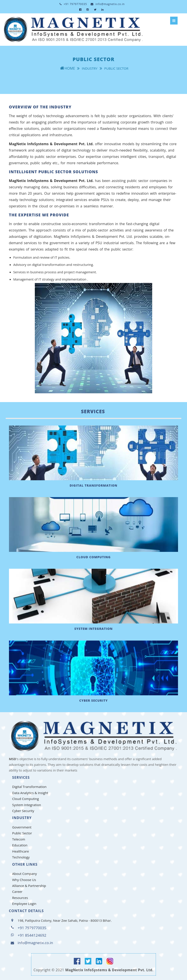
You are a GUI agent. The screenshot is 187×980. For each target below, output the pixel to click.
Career (17, 892)
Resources (20, 898)
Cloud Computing (26, 799)
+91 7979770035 (73, 4)
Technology (21, 857)
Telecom (19, 839)
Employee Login (24, 904)
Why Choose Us (24, 880)
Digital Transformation (29, 787)
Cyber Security (23, 811)
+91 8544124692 (32, 935)
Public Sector (22, 833)
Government (22, 827)
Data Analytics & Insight (30, 793)
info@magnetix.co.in (108, 4)
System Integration (27, 805)
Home (70, 68)
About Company (25, 874)
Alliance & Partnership (29, 886)
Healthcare (21, 851)
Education (20, 845)
